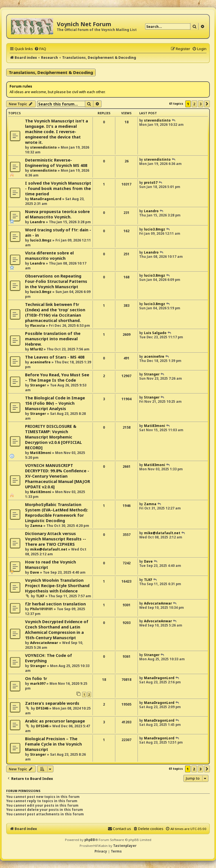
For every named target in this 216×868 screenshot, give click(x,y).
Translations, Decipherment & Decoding (51, 72)
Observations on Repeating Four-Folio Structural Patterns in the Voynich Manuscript (56, 281)
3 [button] (201, 104)
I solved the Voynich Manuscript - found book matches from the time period (58, 188)
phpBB (90, 840)
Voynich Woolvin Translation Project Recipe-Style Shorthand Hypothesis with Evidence (57, 586)
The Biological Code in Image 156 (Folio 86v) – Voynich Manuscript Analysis (55, 403)
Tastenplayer (125, 846)
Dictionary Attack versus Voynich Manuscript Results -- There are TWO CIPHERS (56, 539)
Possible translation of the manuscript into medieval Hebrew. (53, 339)
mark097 (38, 684)
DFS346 (42, 708)
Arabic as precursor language (55, 721)
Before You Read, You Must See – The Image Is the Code (57, 377)
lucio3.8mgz (41, 240)
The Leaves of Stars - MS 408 (55, 357)
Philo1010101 (41, 609)
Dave (35, 572)
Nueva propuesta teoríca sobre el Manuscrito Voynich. (57, 214)
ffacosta (38, 325)
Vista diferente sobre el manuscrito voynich (49, 256)
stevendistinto (43, 147)
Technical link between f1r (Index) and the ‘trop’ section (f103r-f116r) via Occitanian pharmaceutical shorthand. (55, 312)
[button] (207, 104)
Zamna (36, 526)
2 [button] (194, 104)
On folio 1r (36, 678)
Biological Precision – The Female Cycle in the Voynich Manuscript (53, 744)
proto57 (151, 183)
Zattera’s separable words (52, 703)
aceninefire (40, 362)
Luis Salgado (155, 333)
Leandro (38, 222)
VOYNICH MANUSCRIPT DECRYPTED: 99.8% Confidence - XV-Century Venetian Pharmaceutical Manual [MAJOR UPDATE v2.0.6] (58, 476)
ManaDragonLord (46, 199)
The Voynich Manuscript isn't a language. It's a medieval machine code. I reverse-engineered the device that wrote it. (57, 132)
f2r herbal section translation (55, 604)
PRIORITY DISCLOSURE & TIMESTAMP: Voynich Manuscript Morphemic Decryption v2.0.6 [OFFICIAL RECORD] (53, 437)
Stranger (38, 385)
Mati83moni (41, 453)
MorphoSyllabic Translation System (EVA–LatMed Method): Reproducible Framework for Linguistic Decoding (57, 513)
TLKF (40, 596)
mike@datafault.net (49, 549)
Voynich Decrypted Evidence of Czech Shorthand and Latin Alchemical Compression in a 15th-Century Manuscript (57, 630)
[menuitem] (40, 49)
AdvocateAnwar (158, 603)
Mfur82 (36, 349)
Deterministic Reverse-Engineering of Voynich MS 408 (56, 163)
